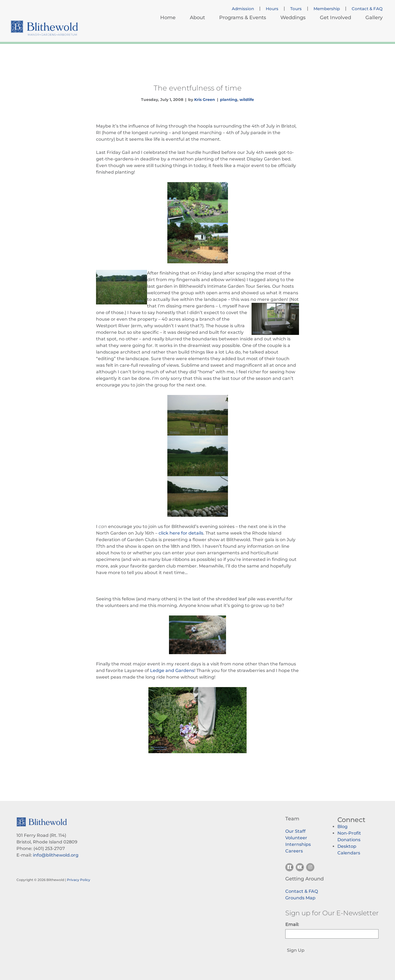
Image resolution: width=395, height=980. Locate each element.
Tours (296, 9)
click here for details (181, 533)
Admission (243, 9)
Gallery (374, 18)
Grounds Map (300, 898)
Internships (298, 844)
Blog (342, 827)
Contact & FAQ (367, 9)
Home (168, 18)
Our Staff (295, 831)
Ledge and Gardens (172, 670)
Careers (294, 851)
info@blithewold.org (56, 855)
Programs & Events (243, 18)
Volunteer (296, 838)
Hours (272, 9)
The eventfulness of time (198, 88)
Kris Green (205, 100)
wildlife (247, 100)
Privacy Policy (79, 880)
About (197, 18)
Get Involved (335, 18)
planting (229, 100)
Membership (327, 9)
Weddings (293, 18)
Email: (292, 924)
